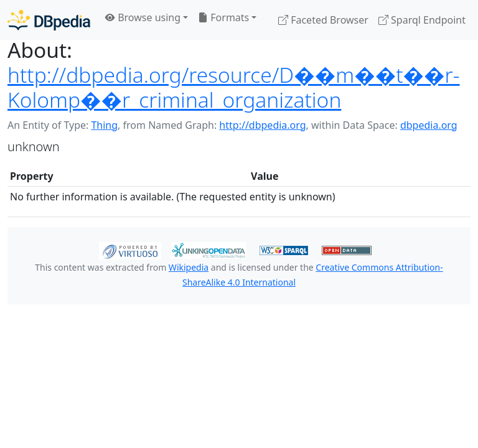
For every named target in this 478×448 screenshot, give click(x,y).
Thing (104, 125)
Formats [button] (223, 17)
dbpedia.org (429, 125)
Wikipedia (189, 267)
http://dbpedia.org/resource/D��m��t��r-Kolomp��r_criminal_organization (234, 87)
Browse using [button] (143, 17)
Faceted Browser (323, 20)
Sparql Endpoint (422, 20)
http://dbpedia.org (262, 125)
